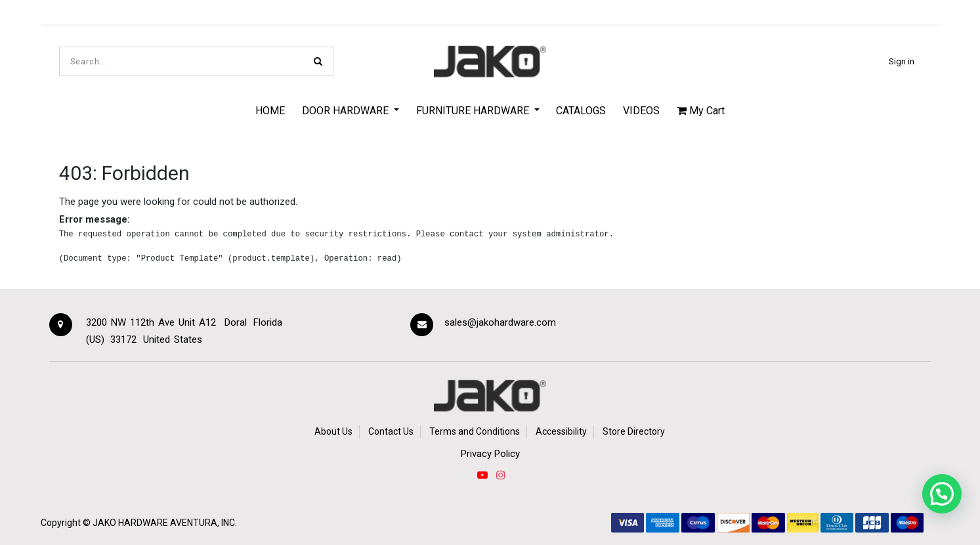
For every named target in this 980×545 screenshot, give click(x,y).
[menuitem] (271, 110)
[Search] (318, 61)
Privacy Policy (490, 454)
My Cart (701, 111)
